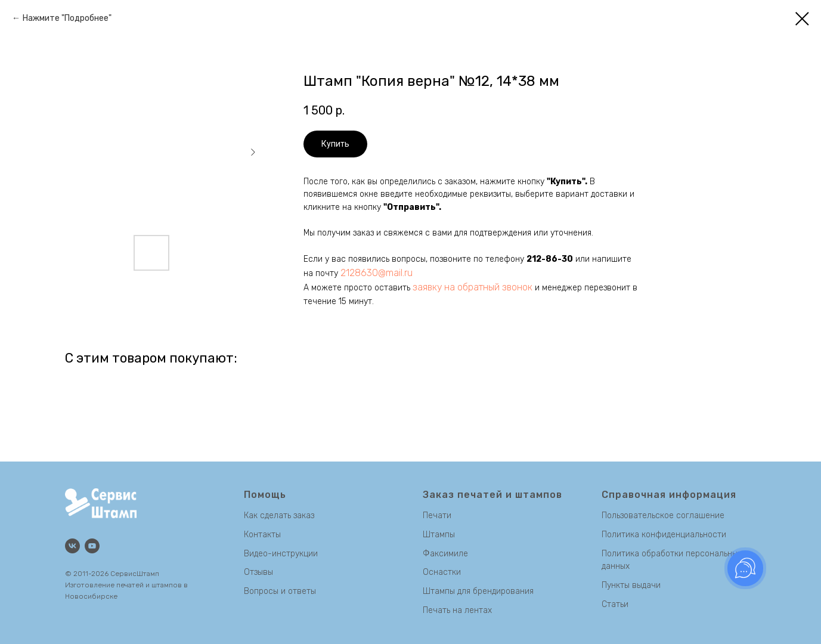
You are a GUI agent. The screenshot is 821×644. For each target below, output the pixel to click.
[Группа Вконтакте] (72, 546)
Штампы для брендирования (478, 591)
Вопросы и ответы (280, 591)
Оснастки (442, 572)
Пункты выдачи (631, 585)
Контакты (262, 535)
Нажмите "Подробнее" (67, 18)
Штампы (439, 535)
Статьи (615, 604)
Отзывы (258, 572)
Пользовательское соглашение (663, 515)
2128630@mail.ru (377, 273)
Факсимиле (445, 554)
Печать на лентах (457, 610)
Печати (437, 515)
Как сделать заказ (279, 515)
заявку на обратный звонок (473, 287)
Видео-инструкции (281, 554)
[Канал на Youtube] (92, 546)
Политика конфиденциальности (664, 535)
